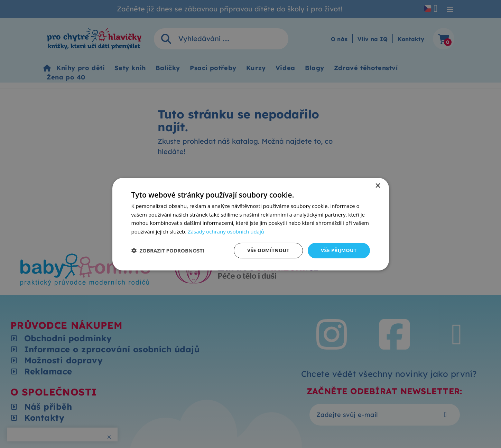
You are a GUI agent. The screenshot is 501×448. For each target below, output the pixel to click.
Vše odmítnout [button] (268, 250)
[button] (168, 250)
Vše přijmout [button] (339, 250)
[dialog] (251, 224)
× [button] (378, 186)
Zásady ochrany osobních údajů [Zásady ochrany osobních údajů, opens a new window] (226, 231)
